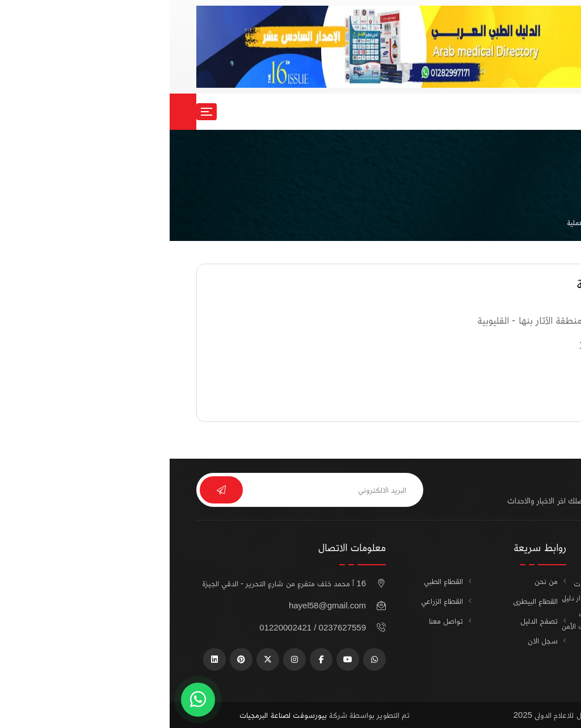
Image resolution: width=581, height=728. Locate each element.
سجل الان (511, 111)
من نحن (376, 581)
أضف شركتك (516, 674)
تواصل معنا (276, 621)
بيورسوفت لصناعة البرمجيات (113, 715)
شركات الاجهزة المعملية (432, 223)
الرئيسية (542, 223)
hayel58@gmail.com (158, 605)
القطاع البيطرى (366, 601)
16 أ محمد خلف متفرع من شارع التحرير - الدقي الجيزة (114, 583)
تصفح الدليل (369, 621)
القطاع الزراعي (272, 601)
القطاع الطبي (274, 581)
